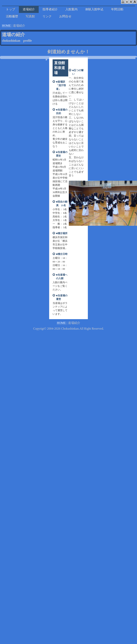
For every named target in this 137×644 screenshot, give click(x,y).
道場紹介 (29, 9)
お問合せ (65, 16)
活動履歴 (12, 16)
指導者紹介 (50, 9)
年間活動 (117, 9)
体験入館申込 (94, 9)
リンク (47, 16)
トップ (10, 9)
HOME (6, 26)
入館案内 (71, 9)
